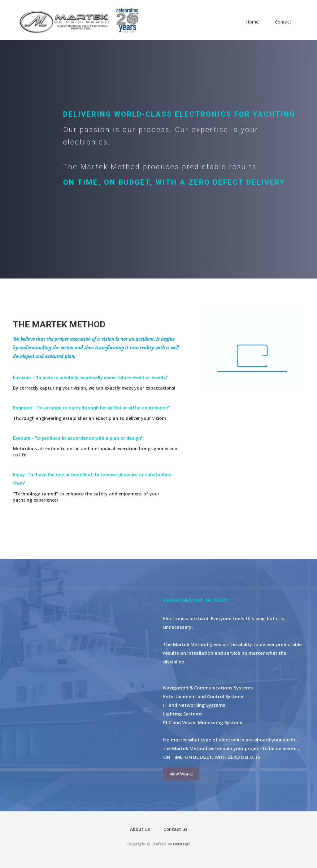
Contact (283, 22)
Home (252, 22)
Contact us (175, 829)
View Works (181, 774)
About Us (140, 829)
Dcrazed (181, 844)
